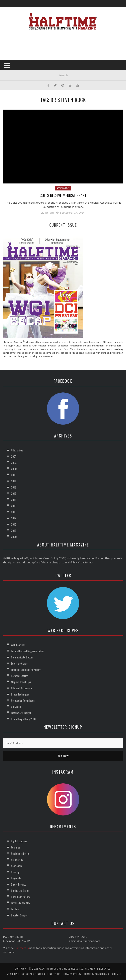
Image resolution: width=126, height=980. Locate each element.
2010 (14, 475)
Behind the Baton (20, 890)
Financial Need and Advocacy (26, 669)
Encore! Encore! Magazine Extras (28, 651)
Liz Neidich (48, 212)
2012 (14, 487)
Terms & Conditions (96, 974)
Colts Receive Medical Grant (63, 195)
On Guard (16, 706)
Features (16, 847)
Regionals (16, 878)
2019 (14, 530)
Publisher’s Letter (20, 853)
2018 (14, 524)
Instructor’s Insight (21, 713)
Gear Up (15, 872)
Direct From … (18, 884)
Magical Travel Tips (21, 682)
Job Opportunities (33, 974)
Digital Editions (19, 841)
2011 (13, 481)
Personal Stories (20, 675)
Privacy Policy (72, 974)
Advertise (13, 974)
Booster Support (20, 915)
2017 (14, 518)
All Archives (17, 450)
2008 (14, 462)
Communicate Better (22, 657)
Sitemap (116, 974)
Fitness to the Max (20, 903)
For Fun (15, 909)
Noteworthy (63, 188)
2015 (14, 506)
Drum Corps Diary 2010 (23, 719)
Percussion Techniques (23, 700)
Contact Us (22, 948)
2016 (14, 512)
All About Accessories (22, 688)
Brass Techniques (20, 694)
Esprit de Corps (19, 663)
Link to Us (54, 974)
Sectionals (16, 866)
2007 (14, 456)
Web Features (18, 645)
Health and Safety (20, 896)
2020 (14, 536)
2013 (14, 493)
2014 (14, 499)
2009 (14, 468)
